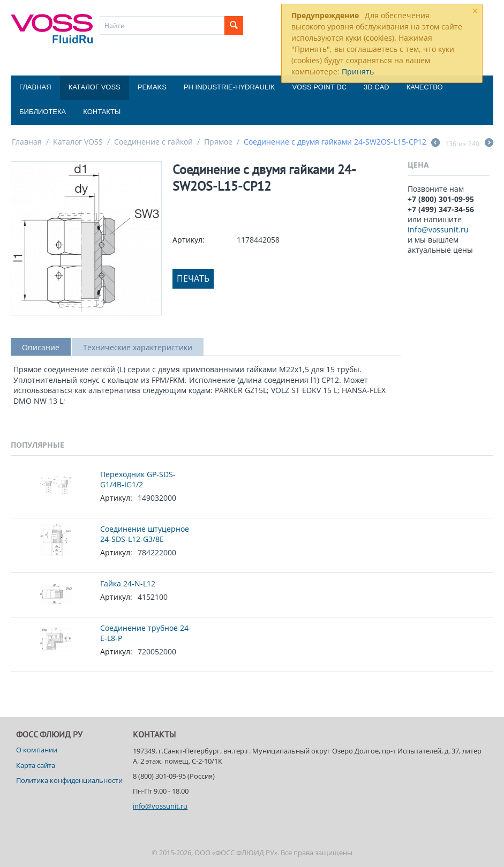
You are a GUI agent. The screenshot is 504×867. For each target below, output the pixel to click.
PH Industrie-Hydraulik (229, 87)
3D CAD (377, 87)
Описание (41, 347)
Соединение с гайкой (153, 142)
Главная (35, 87)
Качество (425, 87)
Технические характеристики (138, 347)
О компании (37, 750)
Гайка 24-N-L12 (128, 583)
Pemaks (152, 87)
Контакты (102, 112)
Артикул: (189, 240)
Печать (193, 278)
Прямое (218, 142)
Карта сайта (36, 765)
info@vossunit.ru (438, 229)
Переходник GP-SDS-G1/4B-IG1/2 (138, 479)
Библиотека (43, 112)
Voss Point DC (319, 87)
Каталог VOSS (95, 87)
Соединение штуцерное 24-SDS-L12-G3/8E (145, 534)
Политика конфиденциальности (69, 780)
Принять (358, 71)
